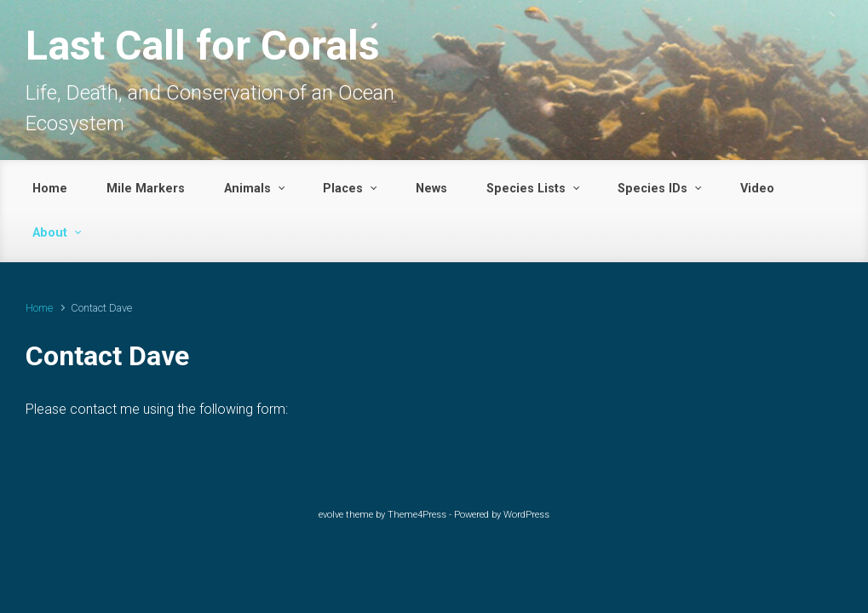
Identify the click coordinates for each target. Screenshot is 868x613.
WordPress (526, 515)
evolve (331, 515)
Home (39, 308)
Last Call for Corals (203, 46)
